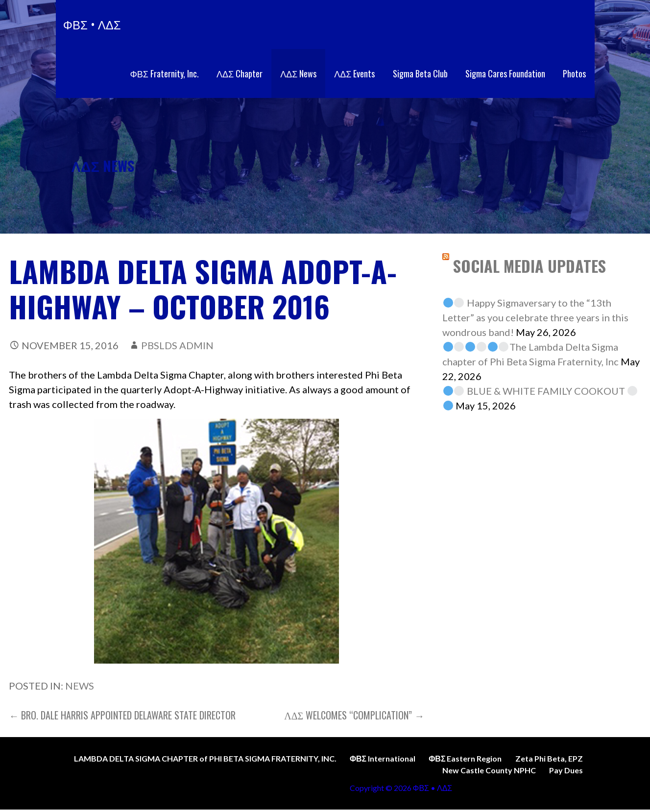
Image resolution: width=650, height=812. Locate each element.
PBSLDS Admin (177, 345)
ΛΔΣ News (298, 73)
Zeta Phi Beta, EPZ (549, 758)
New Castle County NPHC (489, 770)
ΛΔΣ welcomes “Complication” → (354, 715)
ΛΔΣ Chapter (240, 73)
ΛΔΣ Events (354, 73)
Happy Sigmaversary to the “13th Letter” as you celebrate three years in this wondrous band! (535, 317)
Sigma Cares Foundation (505, 73)
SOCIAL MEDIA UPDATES (530, 266)
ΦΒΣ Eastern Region (465, 758)
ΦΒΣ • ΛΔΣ (92, 24)
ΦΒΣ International (383, 758)
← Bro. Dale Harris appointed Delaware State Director (122, 715)
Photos (574, 73)
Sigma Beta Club (420, 73)
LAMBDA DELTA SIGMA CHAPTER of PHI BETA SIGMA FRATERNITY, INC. (205, 758)
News (80, 686)
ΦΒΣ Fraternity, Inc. (164, 73)
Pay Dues (566, 770)
